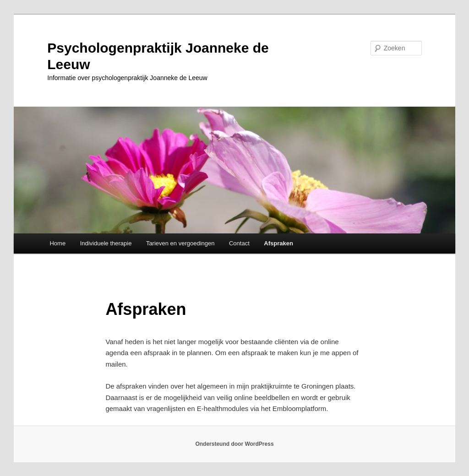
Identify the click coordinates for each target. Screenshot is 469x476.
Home (57, 243)
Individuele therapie (106, 243)
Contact (239, 243)
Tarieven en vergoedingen (180, 243)
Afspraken (278, 243)
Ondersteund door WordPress (234, 444)
